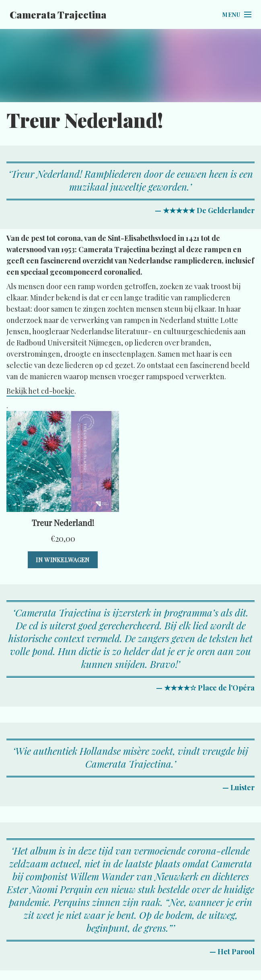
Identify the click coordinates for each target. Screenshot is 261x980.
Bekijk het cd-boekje (40, 391)
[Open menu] (237, 14)
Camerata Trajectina (58, 14)
